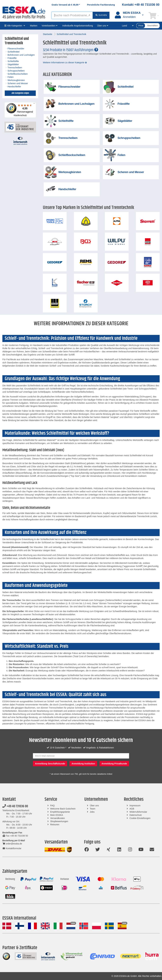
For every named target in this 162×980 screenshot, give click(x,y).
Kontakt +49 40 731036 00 (141, 5)
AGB (132, 809)
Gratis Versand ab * (66, 5)
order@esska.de (12, 844)
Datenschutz (136, 815)
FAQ (52, 806)
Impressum (135, 806)
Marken (34, 26)
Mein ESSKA (57, 815)
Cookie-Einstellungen (140, 818)
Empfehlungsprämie (60, 812)
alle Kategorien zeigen (20, 93)
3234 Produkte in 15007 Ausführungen (70, 50)
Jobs (92, 812)
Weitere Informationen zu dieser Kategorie (65, 62)
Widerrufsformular (138, 812)
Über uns (94, 806)
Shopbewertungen (59, 821)
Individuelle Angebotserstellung (78, 26)
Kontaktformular (12, 848)
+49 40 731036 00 (15, 806)
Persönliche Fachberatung (101, 5)
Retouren (55, 824)
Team (93, 809)
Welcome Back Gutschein (63, 809)
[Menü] (34, 104)
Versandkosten (58, 818)
